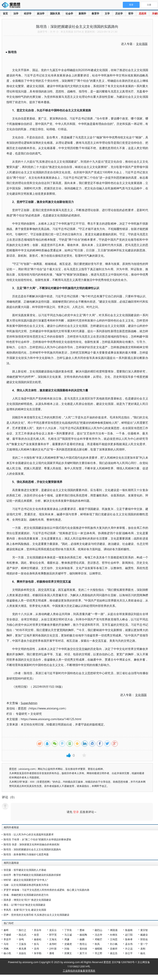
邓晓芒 (98, 939)
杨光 (143, 953)
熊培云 (83, 944)
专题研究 (21, 714)
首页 (5, 13)
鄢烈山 (98, 930)
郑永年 (38, 930)
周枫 (6, 949)
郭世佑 (144, 939)
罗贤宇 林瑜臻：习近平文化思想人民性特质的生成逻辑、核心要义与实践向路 (46, 890)
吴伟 (36, 949)
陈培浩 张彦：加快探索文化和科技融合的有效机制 (31, 844)
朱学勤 (38, 953)
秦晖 (6, 930)
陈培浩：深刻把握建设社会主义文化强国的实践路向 (32, 849)
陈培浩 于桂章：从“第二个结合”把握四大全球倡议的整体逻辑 (37, 839)
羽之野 (98, 953)
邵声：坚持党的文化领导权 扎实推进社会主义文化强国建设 (36, 915)
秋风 (97, 944)
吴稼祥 (114, 949)
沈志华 (98, 935)
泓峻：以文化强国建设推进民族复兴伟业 (26, 885)
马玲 (6, 944)
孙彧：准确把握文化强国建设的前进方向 (26, 895)
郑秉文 (68, 953)
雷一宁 (144, 944)
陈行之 (23, 930)
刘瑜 (67, 949)
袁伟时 (53, 944)
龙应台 (53, 930)
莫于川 (83, 953)
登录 (76, 812)
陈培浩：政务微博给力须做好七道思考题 (26, 854)
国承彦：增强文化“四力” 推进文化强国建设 (27, 900)
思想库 (143, 13)
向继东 (114, 935)
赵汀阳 (129, 935)
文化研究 (36, 714)
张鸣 (21, 939)
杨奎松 (38, 939)
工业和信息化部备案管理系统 (79, 971)
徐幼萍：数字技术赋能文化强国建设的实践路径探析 (32, 875)
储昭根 (98, 949)
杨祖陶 (83, 935)
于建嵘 (7, 935)
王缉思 (114, 939)
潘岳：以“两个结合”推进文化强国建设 (24, 905)
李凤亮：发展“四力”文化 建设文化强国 (25, 910)
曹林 (82, 930)
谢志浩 (114, 953)
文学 (107, 13)
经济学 (28, 13)
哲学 (131, 13)
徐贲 (36, 935)
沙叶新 (53, 949)
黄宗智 (144, 930)
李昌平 (7, 939)
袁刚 (143, 949)
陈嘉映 (129, 930)
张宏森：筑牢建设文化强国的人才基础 (25, 870)
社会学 (69, 13)
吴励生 (23, 953)
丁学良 (68, 930)
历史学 (119, 13)
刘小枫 (114, 944)
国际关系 (55, 13)
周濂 (67, 939)
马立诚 (68, 935)
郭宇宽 (53, 935)
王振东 (23, 944)
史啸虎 (68, 944)
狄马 (36, 944)
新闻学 (82, 13)
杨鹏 (82, 939)
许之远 (129, 949)
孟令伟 (129, 944)
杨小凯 (7, 953)
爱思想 (12, 5)
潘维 (52, 953)
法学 (16, 13)
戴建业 (144, 935)
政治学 (41, 13)
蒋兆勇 (23, 949)
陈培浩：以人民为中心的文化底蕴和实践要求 (29, 834)
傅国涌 (114, 930)
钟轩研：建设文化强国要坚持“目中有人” (26, 880)
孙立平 (129, 953)
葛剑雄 (83, 949)
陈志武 (23, 935)
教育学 (95, 13)
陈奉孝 (129, 939)
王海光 (53, 939)
